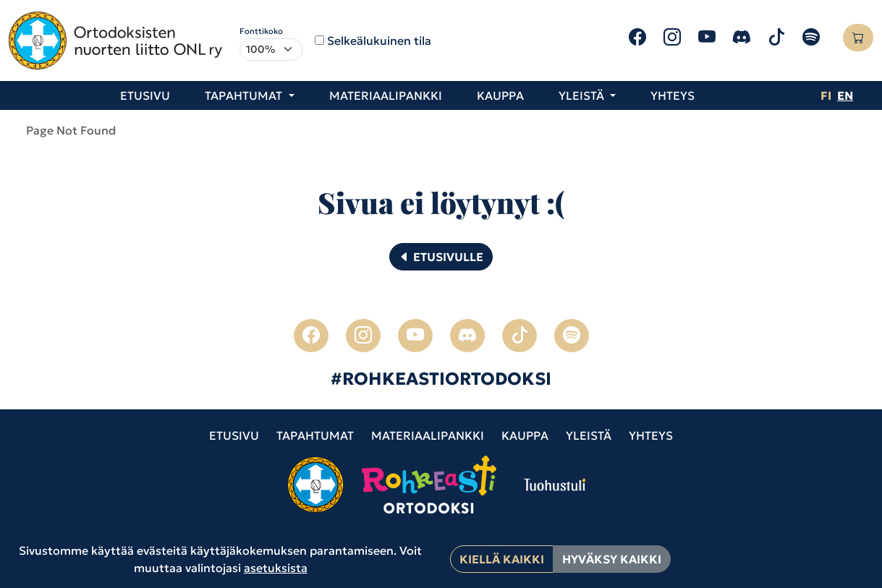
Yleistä (589, 435)
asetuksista (276, 568)
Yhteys (673, 95)
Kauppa (500, 95)
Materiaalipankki (386, 95)
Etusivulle (441, 257)
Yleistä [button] (583, 95)
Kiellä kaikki (502, 559)
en (845, 95)
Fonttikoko (261, 31)
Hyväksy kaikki (612, 559)
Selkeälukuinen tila (379, 41)
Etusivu (145, 95)
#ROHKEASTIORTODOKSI (441, 379)
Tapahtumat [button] (245, 95)
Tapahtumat (315, 435)
